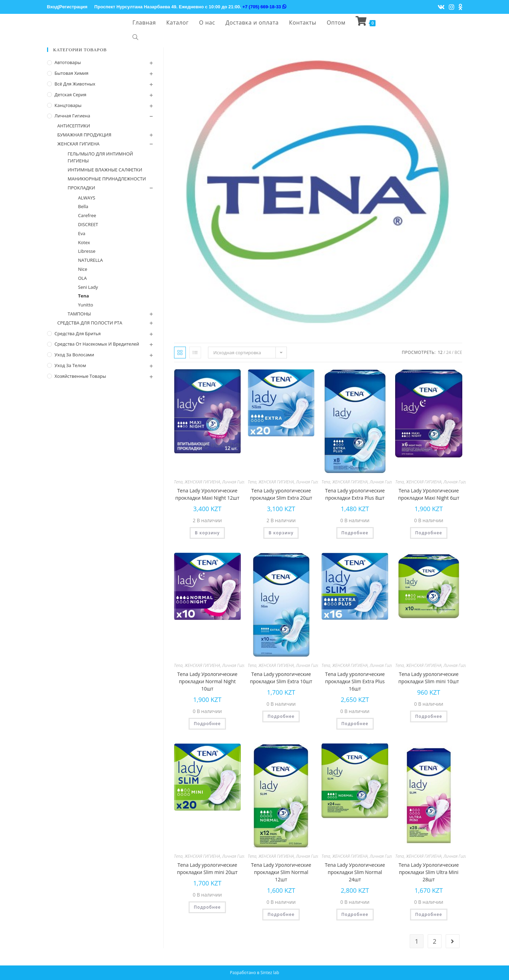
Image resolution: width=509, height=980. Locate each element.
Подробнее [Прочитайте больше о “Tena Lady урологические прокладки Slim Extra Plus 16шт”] (355, 724)
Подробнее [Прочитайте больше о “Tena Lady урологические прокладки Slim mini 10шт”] (429, 716)
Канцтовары (68, 105)
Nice (83, 269)
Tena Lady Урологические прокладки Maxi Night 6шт (429, 494)
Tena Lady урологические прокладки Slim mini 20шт (207, 868)
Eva (82, 233)
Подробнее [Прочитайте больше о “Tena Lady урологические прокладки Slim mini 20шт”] (207, 907)
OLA (83, 278)
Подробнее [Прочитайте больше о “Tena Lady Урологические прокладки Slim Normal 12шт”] (281, 914)
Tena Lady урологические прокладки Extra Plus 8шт (355, 494)
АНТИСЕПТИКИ (74, 126)
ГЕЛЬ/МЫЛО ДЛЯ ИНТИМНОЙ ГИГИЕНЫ (101, 157)
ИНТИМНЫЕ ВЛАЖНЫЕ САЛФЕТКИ (105, 170)
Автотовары (68, 62)
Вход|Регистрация (67, 7)
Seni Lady (88, 287)
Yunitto (86, 305)
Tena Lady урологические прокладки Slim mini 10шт (429, 678)
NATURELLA (91, 260)
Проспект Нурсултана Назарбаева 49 (135, 7)
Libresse (87, 251)
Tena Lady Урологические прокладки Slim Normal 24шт (355, 872)
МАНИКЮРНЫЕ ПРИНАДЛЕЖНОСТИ (107, 179)
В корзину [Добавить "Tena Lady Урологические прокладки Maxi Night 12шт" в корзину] (207, 533)
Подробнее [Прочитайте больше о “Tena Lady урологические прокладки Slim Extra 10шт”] (281, 716)
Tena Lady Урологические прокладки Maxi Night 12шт (207, 494)
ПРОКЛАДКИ (81, 188)
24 (448, 352)
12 (440, 352)
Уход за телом (70, 365)
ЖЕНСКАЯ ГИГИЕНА (202, 482)
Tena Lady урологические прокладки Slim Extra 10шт (281, 678)
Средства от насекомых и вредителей (97, 344)
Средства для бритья (78, 333)
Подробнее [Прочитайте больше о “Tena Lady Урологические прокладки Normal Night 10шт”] (207, 724)
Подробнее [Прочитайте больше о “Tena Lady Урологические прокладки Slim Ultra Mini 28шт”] (429, 914)
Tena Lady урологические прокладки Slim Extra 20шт (281, 494)
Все (458, 352)
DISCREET (88, 224)
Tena (178, 482)
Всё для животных (75, 84)
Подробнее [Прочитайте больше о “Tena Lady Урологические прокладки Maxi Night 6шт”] (429, 533)
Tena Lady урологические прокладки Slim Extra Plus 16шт (355, 681)
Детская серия (71, 95)
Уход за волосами (74, 355)
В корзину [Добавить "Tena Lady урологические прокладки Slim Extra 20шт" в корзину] (281, 533)
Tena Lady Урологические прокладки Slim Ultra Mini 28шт (429, 872)
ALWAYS (87, 198)
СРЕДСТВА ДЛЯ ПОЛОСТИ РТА (90, 323)
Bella (83, 206)
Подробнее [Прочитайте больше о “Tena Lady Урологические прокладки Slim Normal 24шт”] (355, 914)
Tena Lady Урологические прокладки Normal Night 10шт (207, 681)
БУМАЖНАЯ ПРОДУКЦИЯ (84, 135)
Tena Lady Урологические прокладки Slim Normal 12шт (281, 872)
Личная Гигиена (237, 482)
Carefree (87, 215)
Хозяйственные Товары (80, 376)
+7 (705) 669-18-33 (264, 7)
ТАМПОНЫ (79, 314)
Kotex (84, 242)
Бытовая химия (72, 73)
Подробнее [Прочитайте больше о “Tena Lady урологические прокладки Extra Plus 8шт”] (355, 533)
